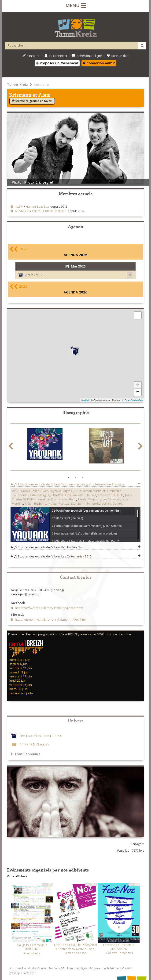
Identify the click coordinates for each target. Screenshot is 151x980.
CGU (63, 968)
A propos (15, 968)
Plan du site (29, 968)
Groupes (42, 744)
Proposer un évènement (57, 63)
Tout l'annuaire (26, 754)
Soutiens (54, 968)
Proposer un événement (105, 968)
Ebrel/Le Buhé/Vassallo (68, 495)
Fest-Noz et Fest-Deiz (34, 736)
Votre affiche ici (18, 876)
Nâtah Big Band (36, 504)
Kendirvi (43, 499)
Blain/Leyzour (51, 491)
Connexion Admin (99, 63)
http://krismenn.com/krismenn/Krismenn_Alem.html (50, 620)
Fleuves (91, 495)
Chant (36, 211)
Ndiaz (52, 504)
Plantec (64, 504)
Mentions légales (78, 968)
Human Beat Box (37, 207)
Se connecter (56, 56)
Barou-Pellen (30, 491)
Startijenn (78, 504)
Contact (43, 968)
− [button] (138, 392)
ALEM (19, 207)
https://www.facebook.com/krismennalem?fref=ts (49, 608)
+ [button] (138, 385)
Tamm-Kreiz (17, 84)
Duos (57, 736)
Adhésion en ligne (87, 56)
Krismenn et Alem (64, 499)
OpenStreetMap (134, 400)
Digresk (68, 491)
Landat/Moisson (89, 499)
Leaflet (85, 400)
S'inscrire (31, 56)
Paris (39, 274)
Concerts (26, 744)
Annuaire (41, 84)
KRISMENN (22, 211)
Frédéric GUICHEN (111, 495)
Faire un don (118, 56)
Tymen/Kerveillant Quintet (105, 504)
